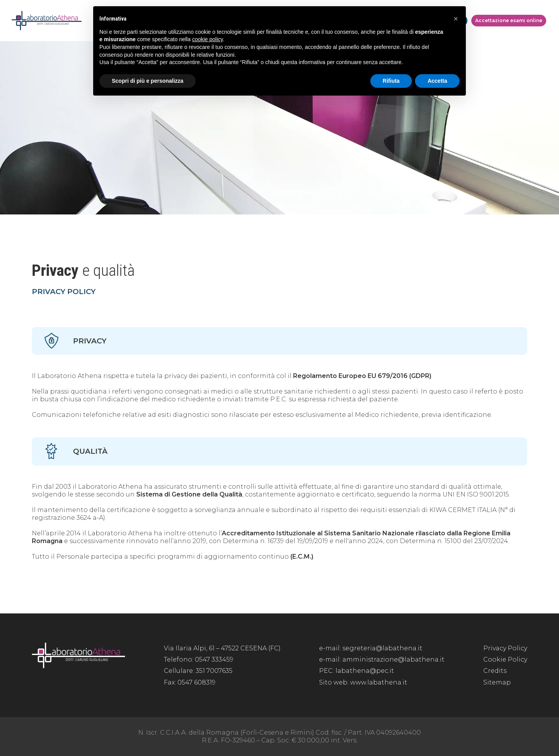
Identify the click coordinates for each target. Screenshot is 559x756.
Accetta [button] (437, 81)
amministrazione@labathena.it (393, 659)
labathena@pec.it (365, 671)
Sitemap (497, 682)
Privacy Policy (505, 648)
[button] (456, 19)
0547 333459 (214, 659)
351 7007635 (214, 671)
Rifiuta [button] (391, 81)
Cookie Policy (505, 659)
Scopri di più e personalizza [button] (148, 81)
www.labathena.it (379, 682)
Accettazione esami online (509, 20)
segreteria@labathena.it (382, 648)
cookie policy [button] (207, 39)
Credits (495, 671)
